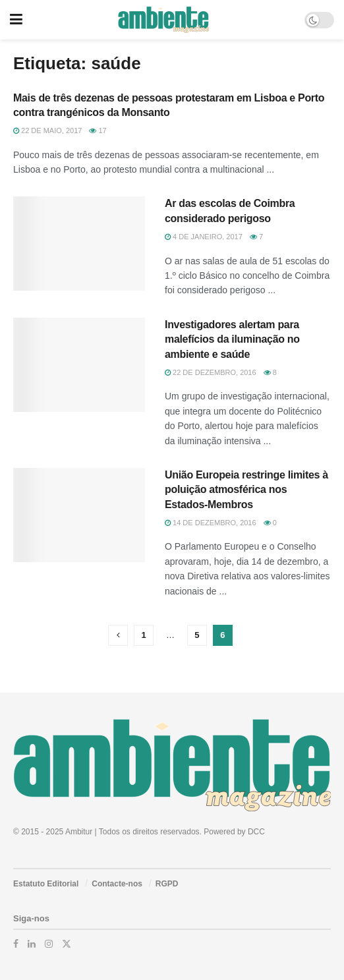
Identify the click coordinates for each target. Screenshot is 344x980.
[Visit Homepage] (163, 20)
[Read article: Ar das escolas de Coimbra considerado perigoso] (79, 244)
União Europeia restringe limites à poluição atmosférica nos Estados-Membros (246, 490)
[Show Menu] (16, 20)
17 (98, 130)
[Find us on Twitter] (67, 944)
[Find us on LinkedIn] (32, 944)
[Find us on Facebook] (16, 944)
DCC (256, 832)
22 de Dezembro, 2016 (211, 372)
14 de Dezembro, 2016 (211, 523)
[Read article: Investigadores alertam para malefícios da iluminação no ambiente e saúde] (79, 365)
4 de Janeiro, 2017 (204, 237)
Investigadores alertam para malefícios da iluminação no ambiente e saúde (232, 339)
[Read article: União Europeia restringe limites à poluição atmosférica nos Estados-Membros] (79, 515)
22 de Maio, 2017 (47, 130)
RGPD (167, 884)
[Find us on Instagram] (49, 944)
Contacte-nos (117, 884)
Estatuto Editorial (46, 884)
